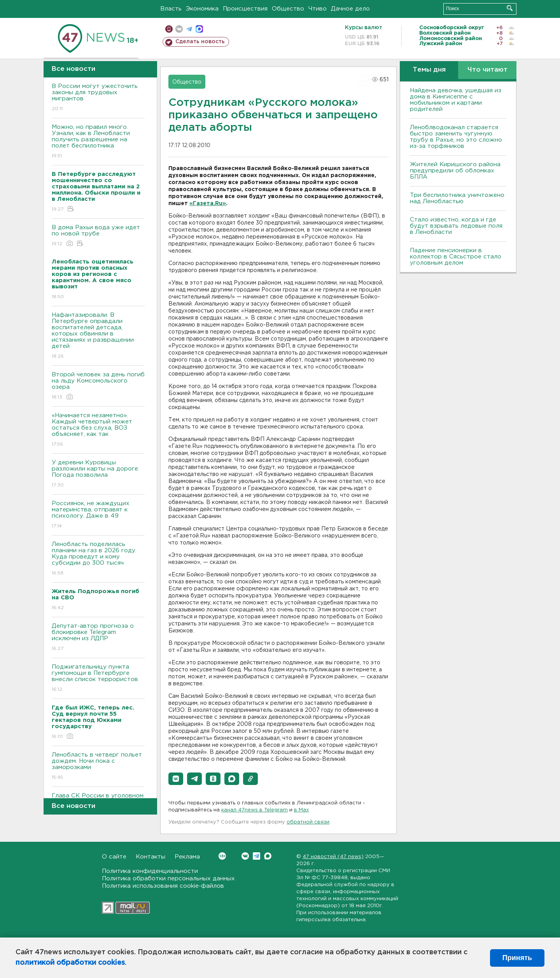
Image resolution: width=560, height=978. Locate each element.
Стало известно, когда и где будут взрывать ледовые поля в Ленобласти (456, 226)
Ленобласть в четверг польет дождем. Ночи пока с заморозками (98, 766)
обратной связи (308, 822)
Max (268, 856)
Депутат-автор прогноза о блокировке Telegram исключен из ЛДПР (98, 638)
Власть (171, 9)
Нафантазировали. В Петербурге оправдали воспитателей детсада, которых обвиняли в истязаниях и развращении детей (98, 336)
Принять (517, 958)
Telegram (256, 856)
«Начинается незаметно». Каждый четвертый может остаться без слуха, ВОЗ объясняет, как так (98, 430)
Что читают (487, 70)
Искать (510, 8)
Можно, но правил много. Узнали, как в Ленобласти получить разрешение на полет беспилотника (98, 142)
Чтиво (318, 9)
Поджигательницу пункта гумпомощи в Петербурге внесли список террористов (98, 679)
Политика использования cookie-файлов (163, 886)
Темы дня (429, 70)
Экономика (202, 9)
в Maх (301, 810)
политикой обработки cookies (70, 963)
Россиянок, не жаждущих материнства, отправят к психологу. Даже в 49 (98, 515)
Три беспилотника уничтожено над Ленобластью (457, 198)
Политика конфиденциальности (150, 871)
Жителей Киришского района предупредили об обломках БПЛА (455, 171)
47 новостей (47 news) (333, 857)
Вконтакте (222, 856)
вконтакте (179, 29)
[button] (176, 779)
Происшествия (245, 9)
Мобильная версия (169, 29)
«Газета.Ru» (208, 204)
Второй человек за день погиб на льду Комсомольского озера (98, 386)
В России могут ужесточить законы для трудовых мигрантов (98, 98)
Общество (288, 9)
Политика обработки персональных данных (168, 879)
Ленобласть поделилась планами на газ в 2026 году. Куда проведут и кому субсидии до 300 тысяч (98, 559)
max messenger (199, 29)
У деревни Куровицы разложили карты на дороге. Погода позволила (98, 474)
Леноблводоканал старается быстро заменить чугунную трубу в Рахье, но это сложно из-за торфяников (456, 137)
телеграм (189, 29)
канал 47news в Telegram (255, 810)
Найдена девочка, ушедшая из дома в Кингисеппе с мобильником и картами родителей (456, 100)
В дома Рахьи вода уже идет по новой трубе (98, 236)
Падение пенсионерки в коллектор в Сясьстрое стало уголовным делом (456, 257)
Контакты (150, 857)
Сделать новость (200, 42)
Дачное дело (350, 9)
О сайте (114, 857)
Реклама (187, 857)
